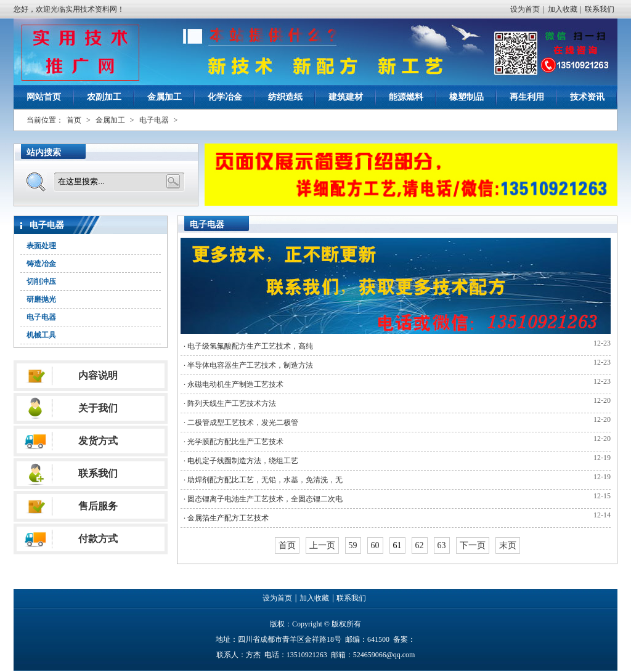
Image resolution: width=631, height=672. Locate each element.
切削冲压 (41, 281)
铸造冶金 (41, 264)
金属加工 (165, 97)
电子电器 (154, 120)
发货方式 (98, 441)
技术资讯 (587, 97)
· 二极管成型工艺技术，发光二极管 (241, 423)
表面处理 (41, 246)
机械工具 (41, 335)
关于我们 (98, 408)
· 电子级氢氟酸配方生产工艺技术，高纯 (248, 346)
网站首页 (44, 97)
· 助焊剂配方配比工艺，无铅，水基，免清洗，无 (263, 480)
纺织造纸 (285, 97)
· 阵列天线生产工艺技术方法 (230, 403)
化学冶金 (225, 97)
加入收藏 (563, 9)
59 (353, 545)
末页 (508, 545)
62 (420, 545)
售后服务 (98, 506)
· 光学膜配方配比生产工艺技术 (234, 442)
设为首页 (525, 9)
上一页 (322, 545)
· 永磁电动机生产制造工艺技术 (234, 384)
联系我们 (600, 9)
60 (375, 545)
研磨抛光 (41, 299)
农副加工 (104, 97)
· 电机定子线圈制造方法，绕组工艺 (241, 461)
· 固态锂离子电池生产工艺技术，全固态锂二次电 (263, 499)
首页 (74, 120)
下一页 (473, 545)
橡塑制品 (466, 97)
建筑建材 (346, 97)
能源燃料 (406, 97)
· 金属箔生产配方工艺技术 (226, 518)
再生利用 (527, 97)
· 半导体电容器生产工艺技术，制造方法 (248, 365)
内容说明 (98, 375)
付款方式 (98, 539)
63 (442, 545)
